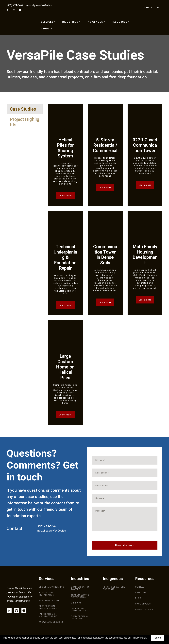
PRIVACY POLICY (144, 609)
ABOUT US (141, 593)
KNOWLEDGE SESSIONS (51, 622)
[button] (8, 10)
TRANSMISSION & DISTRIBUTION (80, 596)
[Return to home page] (18, 25)
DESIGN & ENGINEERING (51, 587)
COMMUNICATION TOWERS (80, 588)
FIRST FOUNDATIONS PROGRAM (114, 588)
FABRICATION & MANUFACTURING (48, 615)
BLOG (138, 598)
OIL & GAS (76, 603)
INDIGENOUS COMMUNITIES (79, 610)
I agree (157, 638)
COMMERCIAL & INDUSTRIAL (79, 618)
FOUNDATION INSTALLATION (46, 594)
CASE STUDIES (143, 604)
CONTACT (140, 587)
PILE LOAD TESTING (49, 601)
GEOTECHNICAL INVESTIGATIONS (48, 607)
